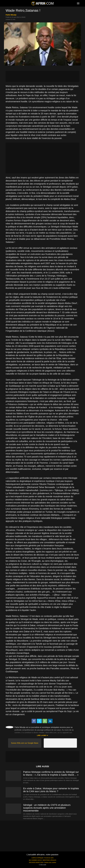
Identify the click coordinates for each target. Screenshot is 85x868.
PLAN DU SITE (49, 858)
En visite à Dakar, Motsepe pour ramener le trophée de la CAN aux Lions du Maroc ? (51, 790)
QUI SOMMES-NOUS (35, 860)
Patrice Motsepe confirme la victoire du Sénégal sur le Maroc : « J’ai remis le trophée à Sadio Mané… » (51, 773)
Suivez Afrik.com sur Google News (25, 743)
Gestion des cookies (50, 863)
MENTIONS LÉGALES (49, 860)
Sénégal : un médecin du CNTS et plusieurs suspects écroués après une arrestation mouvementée (47, 808)
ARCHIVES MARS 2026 (36, 863)
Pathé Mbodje (11, 15)
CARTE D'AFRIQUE (37, 858)
